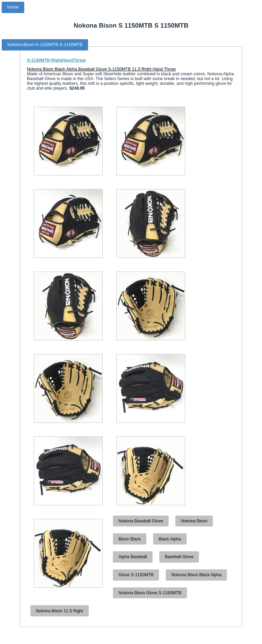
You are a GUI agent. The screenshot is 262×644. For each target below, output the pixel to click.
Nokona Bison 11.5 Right (59, 611)
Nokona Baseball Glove (141, 521)
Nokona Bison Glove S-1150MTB (150, 593)
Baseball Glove (179, 557)
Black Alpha (170, 539)
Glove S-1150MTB (136, 575)
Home (13, 7)
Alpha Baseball (133, 557)
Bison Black (129, 539)
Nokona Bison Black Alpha (197, 575)
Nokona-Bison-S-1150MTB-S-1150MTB (45, 45)
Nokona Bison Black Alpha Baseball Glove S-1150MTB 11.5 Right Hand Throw (101, 69)
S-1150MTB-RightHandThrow (56, 60)
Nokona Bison (194, 521)
